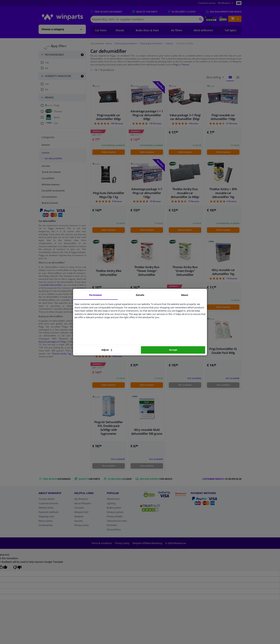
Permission (96, 295)
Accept (173, 350)
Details (140, 295)
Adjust (107, 350)
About (185, 295)
